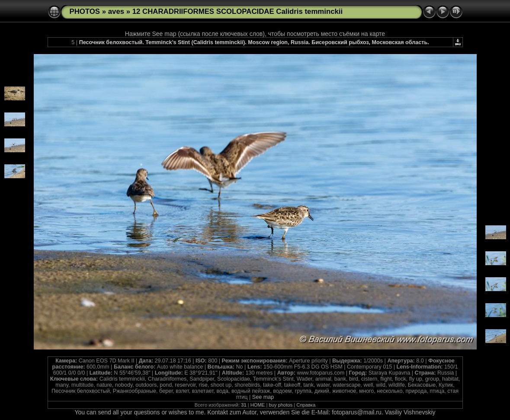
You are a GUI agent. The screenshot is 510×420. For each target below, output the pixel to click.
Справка (306, 405)
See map (263, 397)
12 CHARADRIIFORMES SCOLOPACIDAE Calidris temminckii (237, 11)
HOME (258, 405)
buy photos (281, 405)
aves (116, 11)
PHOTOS (85, 11)
